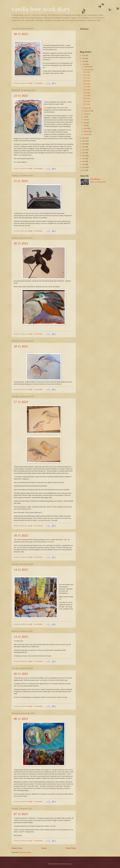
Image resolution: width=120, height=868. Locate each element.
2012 (84, 167)
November (87, 70)
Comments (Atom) (25, 852)
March (86, 128)
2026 (84, 55)
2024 (84, 61)
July (85, 117)
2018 (84, 150)
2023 (84, 64)
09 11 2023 (21, 674)
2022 (84, 138)
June (85, 120)
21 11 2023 (21, 181)
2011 (84, 170)
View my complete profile (98, 182)
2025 (84, 58)
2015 (84, 159)
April (85, 126)
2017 (84, 153)
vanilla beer (96, 179)
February (87, 131)
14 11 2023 (21, 570)
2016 (84, 156)
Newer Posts (17, 848)
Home (44, 848)
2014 (84, 161)
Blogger (69, 864)
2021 (84, 141)
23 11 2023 (21, 96)
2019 (84, 147)
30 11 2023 (21, 34)
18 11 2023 (21, 346)
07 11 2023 (21, 814)
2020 (84, 144)
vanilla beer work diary (41, 9)
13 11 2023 (21, 637)
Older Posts (71, 848)
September (87, 111)
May (85, 123)
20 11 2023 (21, 243)
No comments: (39, 83)
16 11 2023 (21, 535)
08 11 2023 (21, 719)
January (86, 134)
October (86, 108)
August (86, 114)
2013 (84, 164)
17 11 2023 (21, 402)
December (87, 67)
